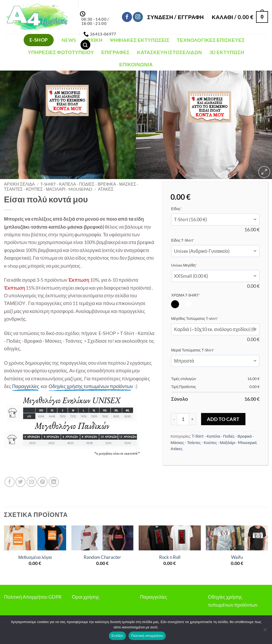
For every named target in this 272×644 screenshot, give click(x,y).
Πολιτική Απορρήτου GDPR (33, 597)
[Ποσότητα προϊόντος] (183, 419)
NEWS (69, 40)
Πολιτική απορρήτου (147, 636)
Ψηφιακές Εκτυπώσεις (140, 40)
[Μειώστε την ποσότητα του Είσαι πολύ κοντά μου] (174, 419)
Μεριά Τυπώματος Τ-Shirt (201, 350)
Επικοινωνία (136, 64)
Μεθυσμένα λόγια (35, 557)
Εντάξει (117, 636)
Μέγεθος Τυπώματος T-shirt (203, 318)
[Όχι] (265, 631)
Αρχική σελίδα (19, 184)
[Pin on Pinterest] (42, 482)
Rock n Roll (170, 557)
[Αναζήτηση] (85, 45)
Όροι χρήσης (86, 597)
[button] (175, 17)
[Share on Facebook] (10, 482)
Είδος (185, 208)
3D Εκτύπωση (227, 52)
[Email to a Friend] (32, 482)
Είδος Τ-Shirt (191, 240)
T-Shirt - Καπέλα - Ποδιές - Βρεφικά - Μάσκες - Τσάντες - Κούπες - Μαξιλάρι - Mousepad (71, 187)
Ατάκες (106, 189)
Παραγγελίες (154, 597)
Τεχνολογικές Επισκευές (211, 40)
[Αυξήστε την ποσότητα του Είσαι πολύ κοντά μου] (193, 419)
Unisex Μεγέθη (192, 265)
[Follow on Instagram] (138, 17)
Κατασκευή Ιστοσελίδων (169, 52)
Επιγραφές (115, 52)
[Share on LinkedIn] (54, 482)
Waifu (237, 557)
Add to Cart (223, 419)
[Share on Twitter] (20, 482)
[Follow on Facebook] (127, 17)
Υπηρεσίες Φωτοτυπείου (61, 52)
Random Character (102, 557)
